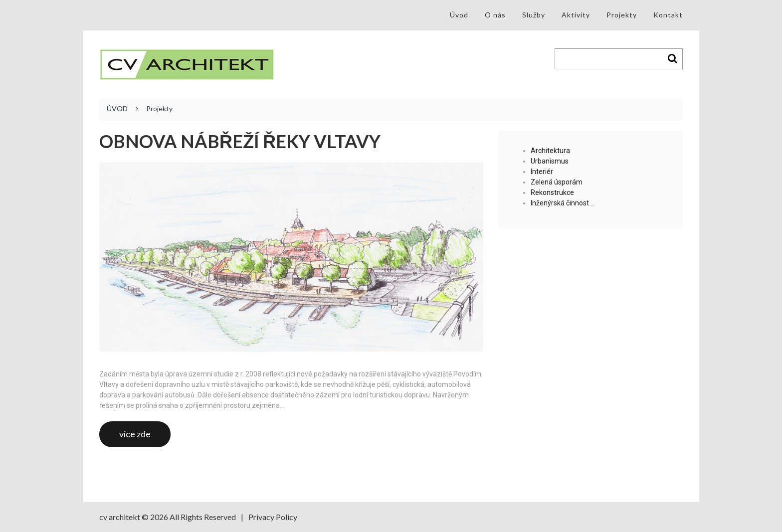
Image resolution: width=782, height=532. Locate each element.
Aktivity (576, 15)
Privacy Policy (273, 517)
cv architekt (120, 517)
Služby (534, 15)
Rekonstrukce (552, 192)
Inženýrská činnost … (563, 203)
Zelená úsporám (557, 182)
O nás (495, 15)
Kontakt (668, 15)
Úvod (459, 15)
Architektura (550, 151)
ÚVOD (117, 109)
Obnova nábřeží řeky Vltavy (240, 141)
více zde (135, 434)
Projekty (622, 15)
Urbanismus (550, 161)
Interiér (542, 172)
